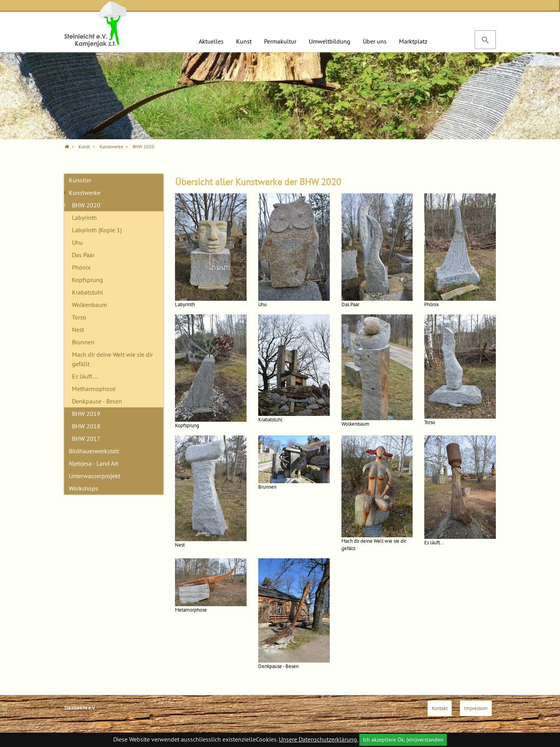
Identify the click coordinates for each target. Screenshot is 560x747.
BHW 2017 (86, 438)
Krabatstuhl (87, 292)
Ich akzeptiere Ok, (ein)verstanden (403, 740)
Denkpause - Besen (97, 401)
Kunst (244, 41)
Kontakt (440, 708)
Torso (79, 317)
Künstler (80, 180)
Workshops (83, 488)
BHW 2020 (86, 205)
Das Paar (83, 255)
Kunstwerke (85, 193)
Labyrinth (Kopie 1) (97, 230)
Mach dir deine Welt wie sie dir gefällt (112, 359)
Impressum (476, 708)
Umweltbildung (330, 41)
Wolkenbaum (89, 305)
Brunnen (83, 342)
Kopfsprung (87, 280)
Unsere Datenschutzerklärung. (318, 739)
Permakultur (280, 41)
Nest (78, 330)
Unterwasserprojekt (94, 476)
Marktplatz (413, 41)
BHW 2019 (86, 414)
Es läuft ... (85, 376)
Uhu (77, 242)
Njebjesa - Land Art (94, 463)
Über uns (375, 41)
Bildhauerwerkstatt (94, 451)
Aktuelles (211, 41)
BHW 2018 (86, 426)
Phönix (81, 267)
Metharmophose (94, 389)
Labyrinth (84, 217)
